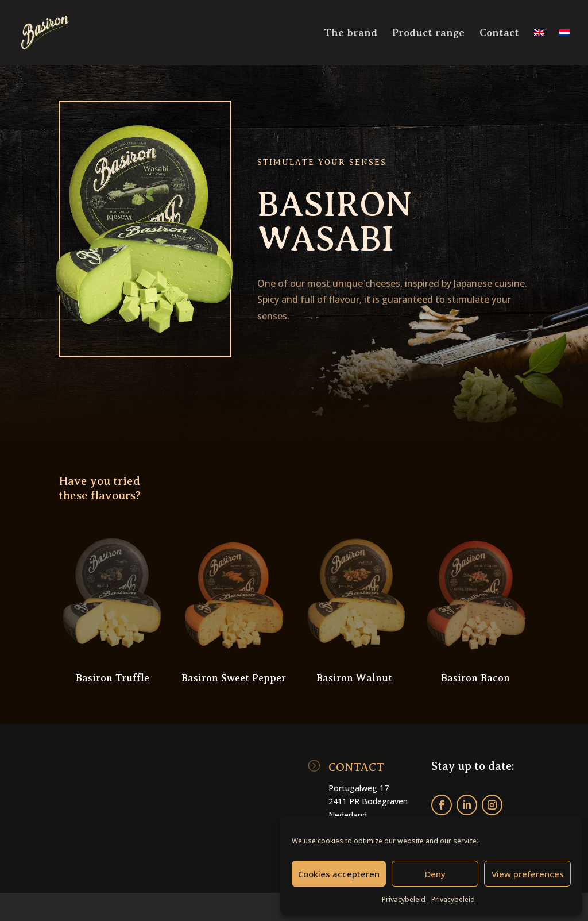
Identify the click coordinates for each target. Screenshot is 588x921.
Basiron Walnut (354, 678)
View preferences (528, 874)
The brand (351, 34)
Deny (435, 874)
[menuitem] (539, 47)
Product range (428, 34)
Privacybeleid (404, 899)
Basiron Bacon (475, 678)
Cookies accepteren (339, 874)
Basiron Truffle (113, 678)
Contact (499, 34)
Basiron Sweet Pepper (234, 678)
